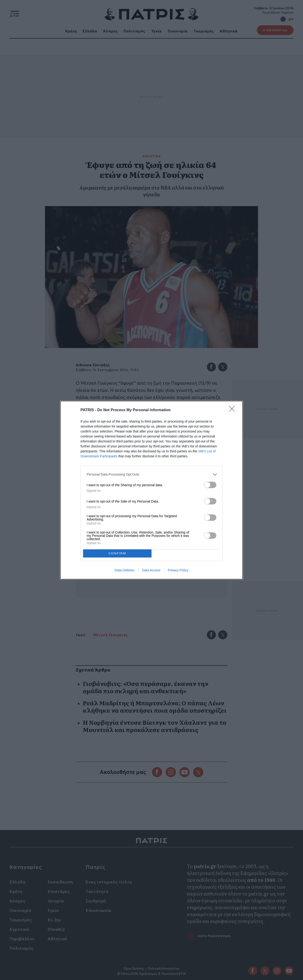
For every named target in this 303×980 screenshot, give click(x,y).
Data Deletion (125, 570)
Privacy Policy (178, 570)
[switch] (210, 485)
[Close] (233, 410)
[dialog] (151, 490)
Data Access (151, 570)
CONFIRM (117, 553)
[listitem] (151, 475)
